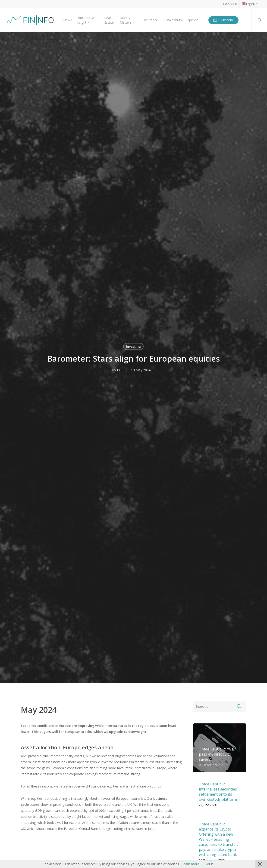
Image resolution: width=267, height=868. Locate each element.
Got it (209, 864)
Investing (133, 346)
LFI (119, 370)
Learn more (190, 864)
